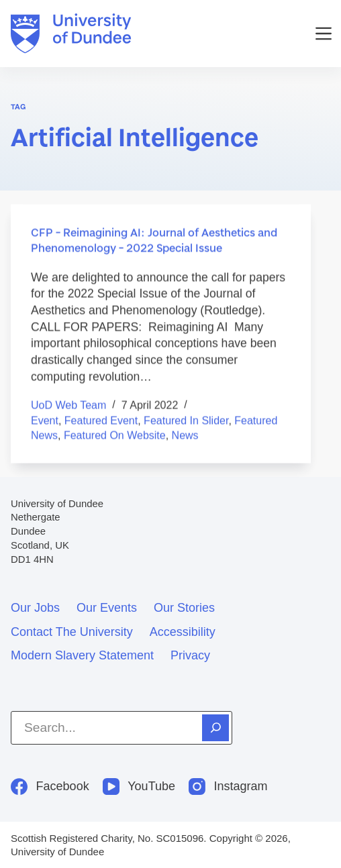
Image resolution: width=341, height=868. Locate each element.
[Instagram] (228, 786)
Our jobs (35, 608)
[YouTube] (139, 786)
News (185, 436)
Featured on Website (115, 436)
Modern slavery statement (82, 655)
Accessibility (183, 632)
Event (45, 421)
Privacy (190, 655)
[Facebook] (50, 786)
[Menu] (324, 34)
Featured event (101, 421)
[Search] (215, 728)
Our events (107, 608)
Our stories (184, 608)
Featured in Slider (186, 421)
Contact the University (72, 632)
